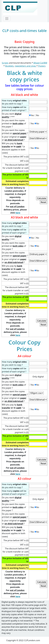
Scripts (5, 63)
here (18, 213)
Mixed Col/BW (40, 63)
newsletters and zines (26, 66)
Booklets (9, 66)
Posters (42, 66)
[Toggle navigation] (7, 19)
